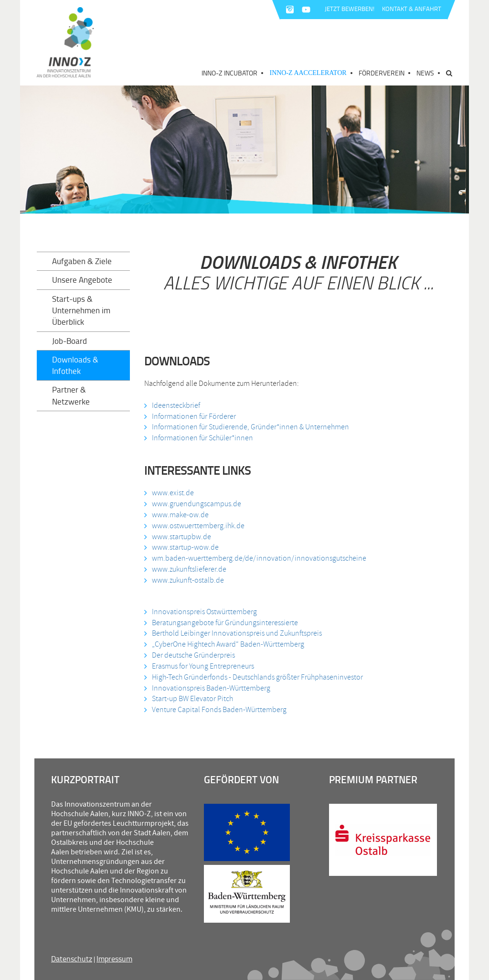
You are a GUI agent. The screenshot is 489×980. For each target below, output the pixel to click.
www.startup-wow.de (185, 547)
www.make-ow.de (180, 515)
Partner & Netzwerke (71, 395)
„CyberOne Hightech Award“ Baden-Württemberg (228, 644)
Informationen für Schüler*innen (202, 438)
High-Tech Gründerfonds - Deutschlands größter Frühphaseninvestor (257, 677)
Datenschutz (72, 959)
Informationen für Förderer (194, 416)
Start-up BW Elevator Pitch (192, 699)
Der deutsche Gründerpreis (193, 655)
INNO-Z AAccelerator (308, 73)
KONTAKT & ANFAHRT (412, 9)
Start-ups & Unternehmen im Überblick (81, 310)
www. (161, 504)
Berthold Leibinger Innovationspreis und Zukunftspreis (237, 633)
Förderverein (382, 73)
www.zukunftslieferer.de (189, 569)
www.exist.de (173, 493)
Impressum (114, 959)
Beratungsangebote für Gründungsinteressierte (225, 623)
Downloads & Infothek (75, 365)
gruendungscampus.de (206, 504)
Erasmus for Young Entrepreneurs (203, 666)
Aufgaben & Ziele (82, 261)
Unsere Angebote (82, 280)
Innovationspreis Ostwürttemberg (204, 612)
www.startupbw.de (181, 537)
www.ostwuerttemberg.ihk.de (198, 526)
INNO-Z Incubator (229, 73)
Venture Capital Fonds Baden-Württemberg (219, 710)
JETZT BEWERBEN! (350, 9)
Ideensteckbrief (176, 405)
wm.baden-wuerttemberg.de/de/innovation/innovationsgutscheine (259, 558)
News (425, 73)
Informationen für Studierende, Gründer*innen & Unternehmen (250, 427)
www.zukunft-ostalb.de (188, 580)
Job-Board (69, 341)
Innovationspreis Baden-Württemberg (211, 688)
